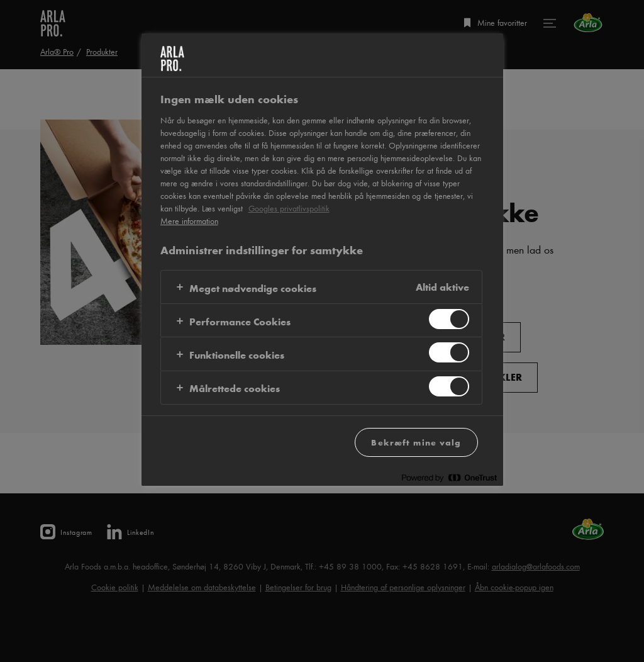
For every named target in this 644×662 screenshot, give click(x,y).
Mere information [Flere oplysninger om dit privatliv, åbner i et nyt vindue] (189, 221)
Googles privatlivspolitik (289, 208)
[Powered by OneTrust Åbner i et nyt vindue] (449, 478)
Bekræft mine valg (416, 442)
